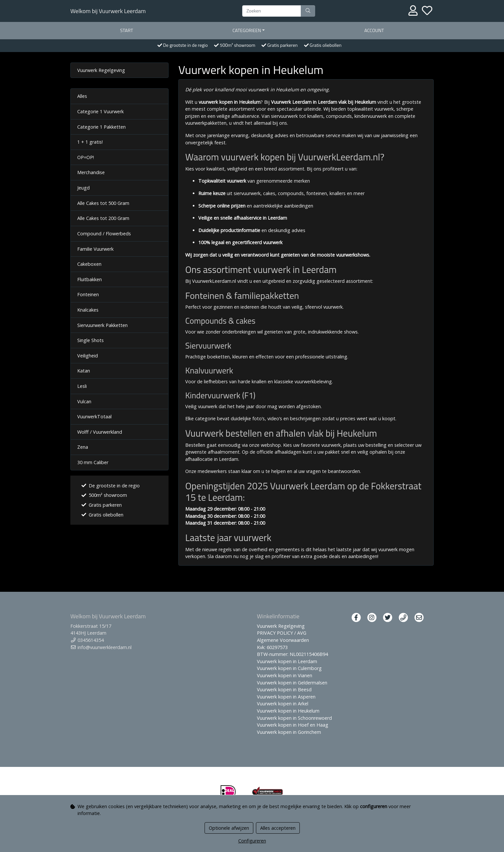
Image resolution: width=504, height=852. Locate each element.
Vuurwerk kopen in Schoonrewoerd (294, 718)
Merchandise (91, 172)
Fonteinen (88, 294)
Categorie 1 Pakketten (101, 127)
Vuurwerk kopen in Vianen (285, 675)
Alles (82, 96)
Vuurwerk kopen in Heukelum (288, 711)
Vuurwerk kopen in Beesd (284, 689)
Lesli (82, 386)
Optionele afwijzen (229, 828)
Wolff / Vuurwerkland (100, 432)
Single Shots (90, 340)
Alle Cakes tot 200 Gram (103, 218)
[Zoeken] (272, 11)
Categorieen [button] (247, 30)
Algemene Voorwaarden (283, 640)
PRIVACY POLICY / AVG (282, 633)
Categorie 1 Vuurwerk (100, 111)
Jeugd (83, 188)
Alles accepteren (278, 828)
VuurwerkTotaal (94, 417)
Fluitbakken (90, 279)
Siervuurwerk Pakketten (102, 325)
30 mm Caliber (93, 462)
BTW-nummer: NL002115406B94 (292, 654)
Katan (84, 371)
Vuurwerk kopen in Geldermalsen (292, 683)
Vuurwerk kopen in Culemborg (289, 668)
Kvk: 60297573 (272, 647)
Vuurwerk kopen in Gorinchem (289, 732)
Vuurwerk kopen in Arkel (283, 704)
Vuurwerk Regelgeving (101, 70)
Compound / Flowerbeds (104, 234)
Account (374, 30)
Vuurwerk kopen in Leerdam (287, 661)
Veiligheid (88, 356)
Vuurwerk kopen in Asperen (286, 697)
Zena (83, 447)
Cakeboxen (89, 264)
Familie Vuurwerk (95, 249)
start (127, 30)
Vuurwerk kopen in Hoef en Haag (293, 725)
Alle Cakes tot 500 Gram (103, 203)
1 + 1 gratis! (90, 142)
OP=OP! (86, 157)
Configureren (252, 841)
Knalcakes (88, 310)
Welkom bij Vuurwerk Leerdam (108, 11)
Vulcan (84, 401)
